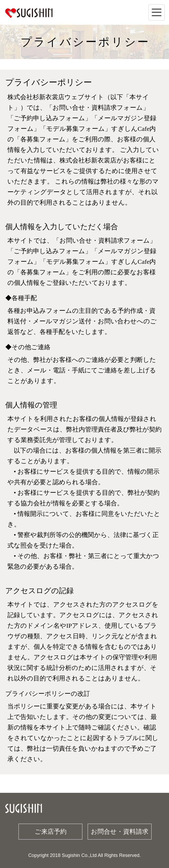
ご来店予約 (51, 832)
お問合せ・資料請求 (120, 832)
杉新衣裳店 (29, 13)
